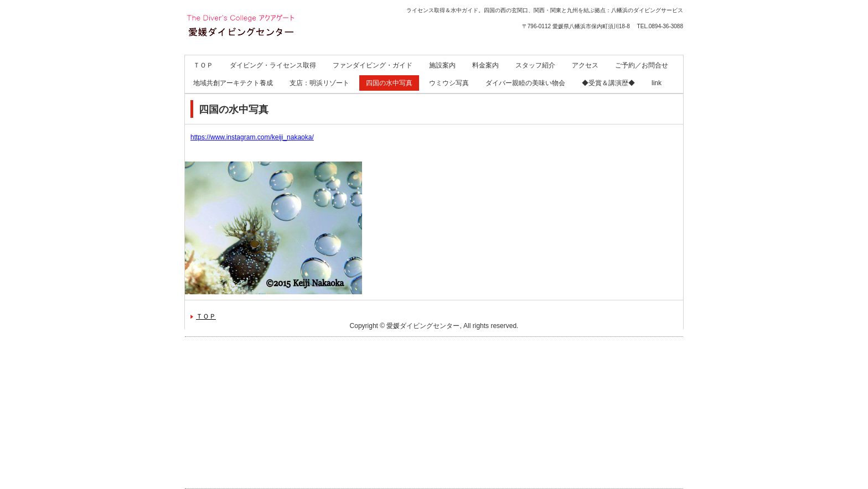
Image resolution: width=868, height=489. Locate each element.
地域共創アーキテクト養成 (233, 83)
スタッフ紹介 (535, 65)
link (657, 83)
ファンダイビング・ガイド (373, 65)
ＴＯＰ (203, 65)
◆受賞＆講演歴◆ (608, 83)
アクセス (585, 65)
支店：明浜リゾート (319, 83)
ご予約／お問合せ (642, 65)
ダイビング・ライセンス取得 (273, 65)
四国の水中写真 (389, 83)
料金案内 (485, 65)
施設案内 (442, 65)
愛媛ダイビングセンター (260, 56)
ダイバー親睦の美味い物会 (525, 83)
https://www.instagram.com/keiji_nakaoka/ (252, 137)
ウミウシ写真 (449, 83)
